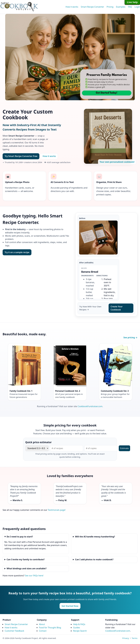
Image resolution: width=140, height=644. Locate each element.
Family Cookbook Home (19, 7)
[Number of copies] (101, 448)
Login (137, 7)
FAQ (130, 7)
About (42, 624)
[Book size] (37, 448)
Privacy (126, 638)
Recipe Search (80, 631)
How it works (72, 7)
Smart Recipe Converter (92, 7)
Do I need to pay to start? (20, 537)
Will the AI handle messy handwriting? (95, 537)
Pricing (110, 7)
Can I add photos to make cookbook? (94, 559)
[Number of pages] (67, 448)
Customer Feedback (14, 631)
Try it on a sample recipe (17, 252)
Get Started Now (70, 606)
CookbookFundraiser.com (90, 406)
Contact (43, 631)
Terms (135, 638)
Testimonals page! (57, 510)
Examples (121, 7)
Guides (77, 628)
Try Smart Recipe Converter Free (21, 156)
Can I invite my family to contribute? (26, 559)
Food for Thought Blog (50, 628)
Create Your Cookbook (117, 308)
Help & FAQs (79, 624)
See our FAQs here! (34, 576)
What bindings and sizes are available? (27, 568)
